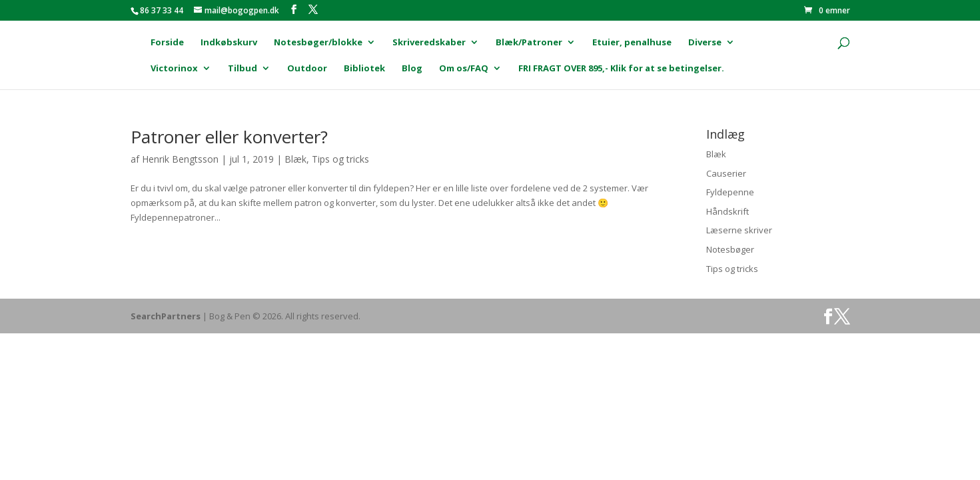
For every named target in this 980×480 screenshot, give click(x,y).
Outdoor (307, 69)
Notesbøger (730, 249)
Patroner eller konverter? (229, 137)
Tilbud (243, 69)
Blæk (295, 159)
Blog (412, 69)
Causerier (726, 173)
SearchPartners (167, 316)
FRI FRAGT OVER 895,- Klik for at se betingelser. (621, 69)
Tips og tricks (340, 159)
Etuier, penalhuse (632, 43)
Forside (167, 43)
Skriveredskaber (429, 43)
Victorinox (174, 69)
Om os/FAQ (464, 69)
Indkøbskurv (229, 43)
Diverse (705, 43)
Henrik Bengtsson (180, 159)
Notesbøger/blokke (318, 43)
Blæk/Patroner (529, 43)
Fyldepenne (730, 192)
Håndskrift (728, 211)
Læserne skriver (739, 230)
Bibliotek (364, 69)
